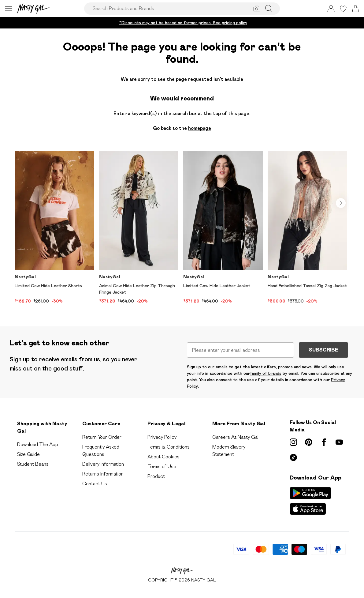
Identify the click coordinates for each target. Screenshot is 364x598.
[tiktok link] (293, 457)
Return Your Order (102, 437)
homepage (200, 128)
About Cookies (163, 457)
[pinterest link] (309, 442)
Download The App (38, 444)
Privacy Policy (162, 437)
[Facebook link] (324, 442)
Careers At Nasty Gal (235, 437)
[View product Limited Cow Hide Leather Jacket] (223, 228)
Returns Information (103, 474)
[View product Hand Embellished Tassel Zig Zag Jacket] (307, 228)
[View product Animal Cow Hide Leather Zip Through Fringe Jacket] (139, 228)
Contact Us (95, 484)
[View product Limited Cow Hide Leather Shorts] (54, 228)
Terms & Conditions (169, 447)
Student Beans (33, 464)
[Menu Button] (9, 9)
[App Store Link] (310, 501)
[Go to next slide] (341, 203)
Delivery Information (103, 464)
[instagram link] (293, 442)
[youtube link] (339, 442)
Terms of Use (162, 466)
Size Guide (28, 454)
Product (156, 476)
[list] (182, 229)
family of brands (266, 373)
